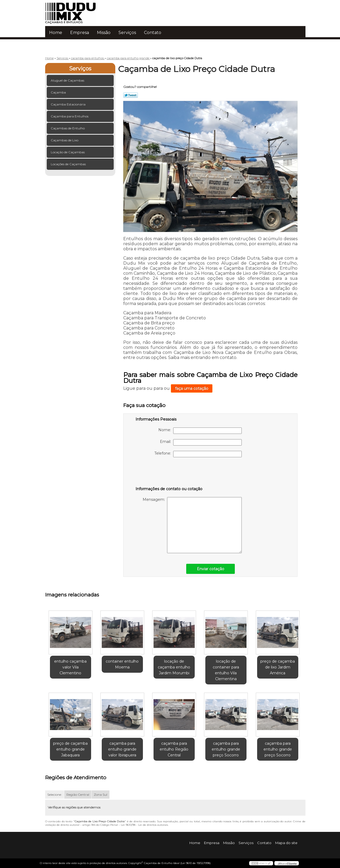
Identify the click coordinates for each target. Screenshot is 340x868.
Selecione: (55, 795)
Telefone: (198, 454)
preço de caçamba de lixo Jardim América (278, 667)
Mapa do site (286, 843)
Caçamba (59, 92)
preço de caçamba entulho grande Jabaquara (70, 749)
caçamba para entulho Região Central (174, 749)
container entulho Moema (122, 664)
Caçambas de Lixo (65, 140)
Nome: (200, 431)
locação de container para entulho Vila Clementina (226, 670)
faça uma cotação (192, 388)
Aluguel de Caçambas (68, 80)
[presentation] (169, 473)
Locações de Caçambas (69, 164)
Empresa (80, 33)
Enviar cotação (211, 569)
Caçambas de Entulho (68, 128)
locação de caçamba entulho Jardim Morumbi (174, 667)
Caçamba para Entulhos (70, 116)
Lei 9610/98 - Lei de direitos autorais (144, 825)
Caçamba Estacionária (69, 104)
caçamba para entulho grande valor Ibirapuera (122, 749)
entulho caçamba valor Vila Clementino (70, 667)
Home (56, 33)
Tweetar (131, 95)
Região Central (78, 795)
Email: (201, 442)
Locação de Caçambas (68, 152)
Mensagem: (192, 525)
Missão (104, 33)
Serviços (127, 33)
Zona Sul (101, 795)
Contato (153, 33)
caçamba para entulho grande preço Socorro (226, 749)
